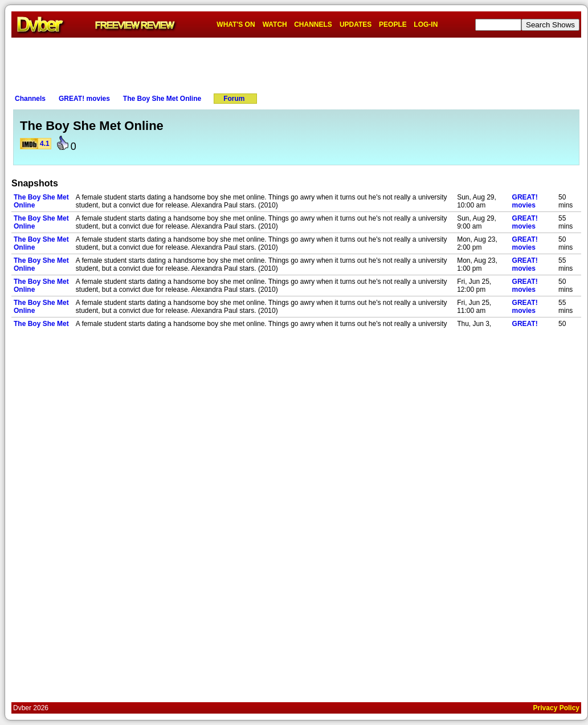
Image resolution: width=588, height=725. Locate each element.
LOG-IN (426, 25)
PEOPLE (393, 25)
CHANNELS (313, 25)
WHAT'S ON (236, 25)
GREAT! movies (84, 99)
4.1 (45, 144)
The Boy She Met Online (162, 99)
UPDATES (356, 25)
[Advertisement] (296, 63)
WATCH (275, 25)
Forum (234, 99)
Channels (30, 99)
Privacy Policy (556, 708)
